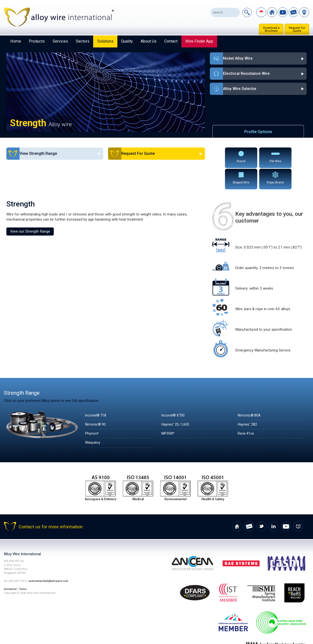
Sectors (83, 41)
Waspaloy (93, 421)
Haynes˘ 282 (248, 403)
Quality (127, 41)
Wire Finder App (199, 41)
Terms (25, 567)
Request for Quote (297, 29)
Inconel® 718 (96, 394)
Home (16, 41)
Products (37, 41)
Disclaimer (11, 567)
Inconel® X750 (174, 394)
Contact (171, 41)
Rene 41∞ (246, 412)
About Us (149, 41)
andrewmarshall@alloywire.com (50, 559)
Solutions (105, 41)
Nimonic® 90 (96, 403)
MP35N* (169, 412)
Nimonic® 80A (250, 394)
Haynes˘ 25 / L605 (177, 403)
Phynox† (92, 412)
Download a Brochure (271, 29)
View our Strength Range (30, 209)
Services (60, 41)
